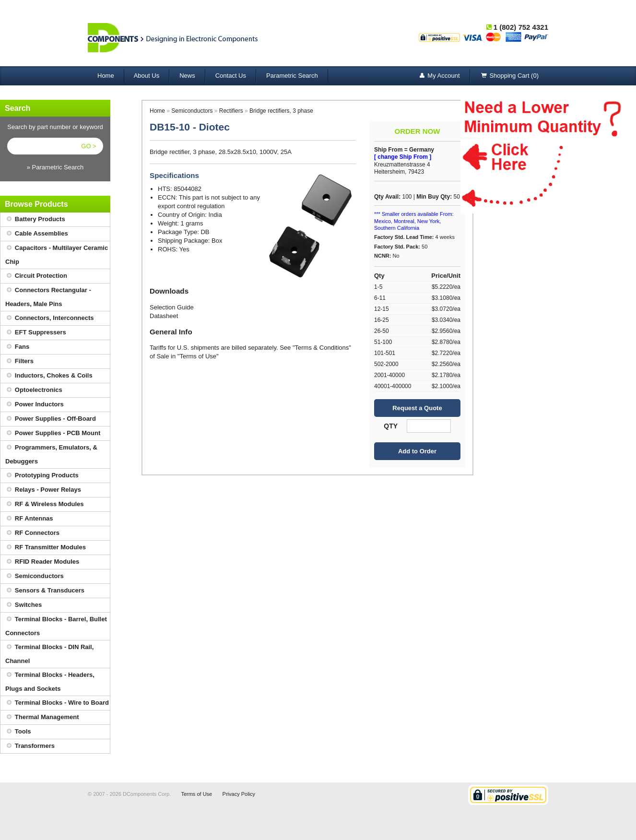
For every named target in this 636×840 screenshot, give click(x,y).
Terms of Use (196, 794)
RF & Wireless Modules (45, 504)
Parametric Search (292, 76)
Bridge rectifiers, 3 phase (281, 111)
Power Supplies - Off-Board (51, 419)
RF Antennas (29, 519)
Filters (19, 361)
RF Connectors (32, 533)
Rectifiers (231, 111)
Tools (18, 732)
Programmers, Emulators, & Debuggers (51, 453)
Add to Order (417, 451)
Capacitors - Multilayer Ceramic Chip (57, 253)
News (187, 76)
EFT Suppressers (36, 333)
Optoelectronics (34, 390)
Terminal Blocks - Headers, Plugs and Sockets (50, 680)
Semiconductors (35, 576)
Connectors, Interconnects (50, 318)
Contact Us (231, 76)
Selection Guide (172, 307)
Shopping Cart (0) (509, 76)
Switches (24, 605)
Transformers (30, 746)
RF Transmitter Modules (46, 548)
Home (106, 76)
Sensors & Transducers (45, 591)
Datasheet (164, 316)
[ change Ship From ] (403, 157)
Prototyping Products (42, 476)
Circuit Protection (36, 276)
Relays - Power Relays (43, 490)
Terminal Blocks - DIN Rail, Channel (49, 652)
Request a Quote (417, 408)
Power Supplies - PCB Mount (53, 433)
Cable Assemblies (37, 234)
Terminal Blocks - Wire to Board (57, 703)
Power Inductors (35, 405)
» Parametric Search (55, 167)
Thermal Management (42, 717)
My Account (439, 76)
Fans (17, 347)
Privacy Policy (239, 794)
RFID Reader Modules (42, 562)
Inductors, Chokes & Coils (49, 376)
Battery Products (35, 219)
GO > (88, 146)
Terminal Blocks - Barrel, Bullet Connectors (56, 625)
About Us (147, 76)
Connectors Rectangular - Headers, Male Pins (48, 296)
